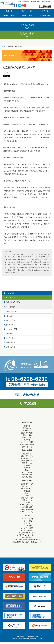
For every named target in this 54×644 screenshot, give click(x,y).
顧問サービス (27, 463)
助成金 (27, 496)
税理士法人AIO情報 (12, 302)
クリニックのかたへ (27, 472)
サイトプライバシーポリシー (27, 535)
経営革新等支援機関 (27, 444)
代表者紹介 (27, 428)
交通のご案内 (27, 16)
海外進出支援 (27, 477)
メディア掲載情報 (27, 530)
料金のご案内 (9, 16)
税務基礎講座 (27, 537)
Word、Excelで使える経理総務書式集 (27, 540)
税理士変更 (27, 454)
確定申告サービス (27, 484)
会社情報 (9, 11)
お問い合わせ (45, 16)
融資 (27, 493)
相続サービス (27, 486)
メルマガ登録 (9, 342)
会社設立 (27, 491)
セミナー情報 (9, 338)
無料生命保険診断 (27, 509)
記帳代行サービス (27, 456)
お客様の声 (9, 316)
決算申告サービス (27, 458)
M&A (27, 470)
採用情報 (45, 11)
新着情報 (8, 334)
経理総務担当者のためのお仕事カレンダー (27, 542)
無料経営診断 (27, 475)
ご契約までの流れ (27, 11)
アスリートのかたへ (27, 512)
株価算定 (27, 468)
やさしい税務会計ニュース (27, 533)
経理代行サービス (27, 461)
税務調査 (27, 465)
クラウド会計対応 (27, 442)
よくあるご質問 (10, 329)
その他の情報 (10, 307)
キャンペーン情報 (27, 528)
